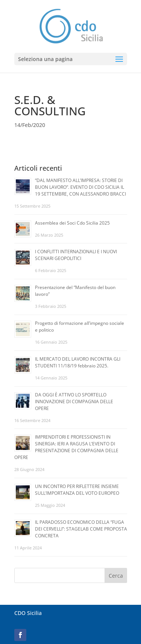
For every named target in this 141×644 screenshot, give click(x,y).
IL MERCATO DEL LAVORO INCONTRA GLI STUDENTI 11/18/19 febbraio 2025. (78, 362)
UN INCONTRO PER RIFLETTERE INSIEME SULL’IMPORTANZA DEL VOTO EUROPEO (77, 490)
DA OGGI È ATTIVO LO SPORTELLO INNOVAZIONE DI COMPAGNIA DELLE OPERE (74, 402)
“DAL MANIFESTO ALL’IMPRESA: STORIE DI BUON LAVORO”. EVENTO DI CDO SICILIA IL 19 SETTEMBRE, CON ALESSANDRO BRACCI (80, 187)
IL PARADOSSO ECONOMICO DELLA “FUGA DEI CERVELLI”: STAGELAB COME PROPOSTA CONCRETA (81, 529)
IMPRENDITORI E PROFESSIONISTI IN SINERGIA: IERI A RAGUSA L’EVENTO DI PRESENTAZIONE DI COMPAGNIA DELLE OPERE (66, 447)
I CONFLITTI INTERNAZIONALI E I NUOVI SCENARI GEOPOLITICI (76, 255)
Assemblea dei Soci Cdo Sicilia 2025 (72, 223)
